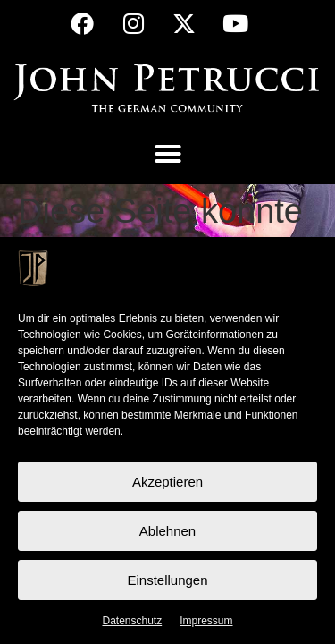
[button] (168, 154)
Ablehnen (167, 531)
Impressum (206, 621)
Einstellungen (167, 580)
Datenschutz (132, 621)
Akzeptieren (167, 482)
